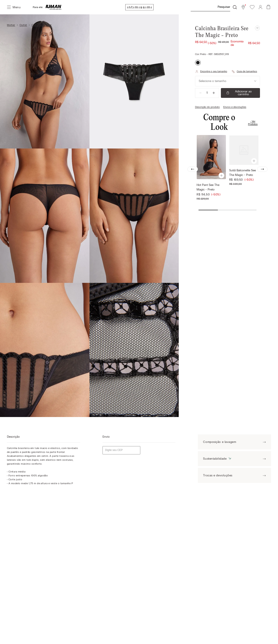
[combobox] (213, 7)
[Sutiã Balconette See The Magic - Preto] (244, 169)
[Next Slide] (262, 169)
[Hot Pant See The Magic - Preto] (211, 169)
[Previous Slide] (193, 169)
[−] (200, 93)
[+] (214, 93)
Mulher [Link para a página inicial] (11, 25)
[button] (243, 7)
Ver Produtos (253, 123)
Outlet (23, 25)
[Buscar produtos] (235, 7)
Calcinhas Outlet (42, 25)
